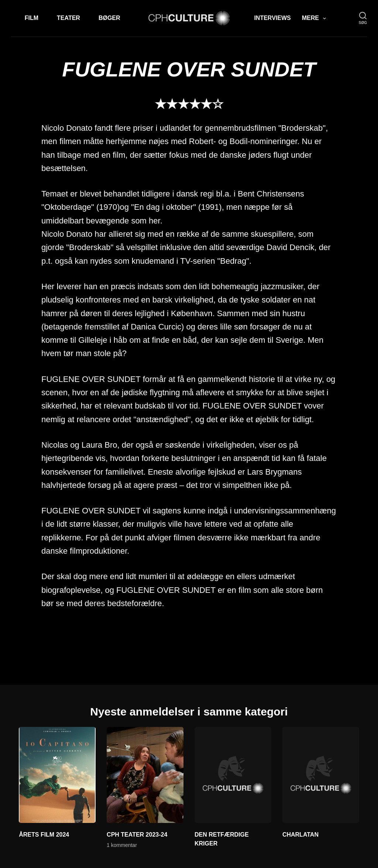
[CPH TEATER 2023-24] (145, 775)
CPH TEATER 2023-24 (137, 835)
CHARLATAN (300, 835)
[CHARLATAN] (321, 775)
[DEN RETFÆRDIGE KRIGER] (233, 775)
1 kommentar (122, 845)
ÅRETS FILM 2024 (44, 835)
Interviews (272, 18)
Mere (315, 18)
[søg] (363, 18)
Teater (68, 18)
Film (32, 18)
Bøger (109, 18)
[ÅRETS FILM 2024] (57, 775)
